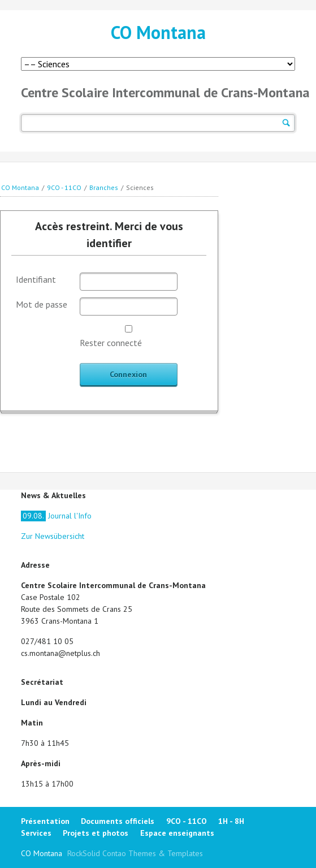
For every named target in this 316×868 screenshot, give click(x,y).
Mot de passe (42, 304)
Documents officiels (118, 821)
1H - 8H (231, 821)
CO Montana (158, 32)
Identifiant (36, 279)
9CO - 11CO (64, 187)
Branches (104, 187)
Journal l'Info (56, 516)
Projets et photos (96, 833)
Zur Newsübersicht (53, 536)
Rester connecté (111, 343)
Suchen (286, 123)
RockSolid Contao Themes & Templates (135, 853)
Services (36, 833)
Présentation (45, 821)
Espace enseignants (177, 833)
